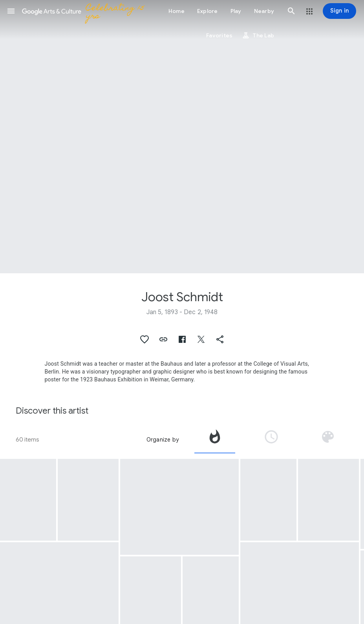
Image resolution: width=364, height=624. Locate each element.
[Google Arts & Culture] (85, 11)
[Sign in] (339, 11)
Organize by (163, 440)
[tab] (215, 440)
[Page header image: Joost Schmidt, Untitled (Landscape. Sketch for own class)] (182, 137)
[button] (11, 11)
